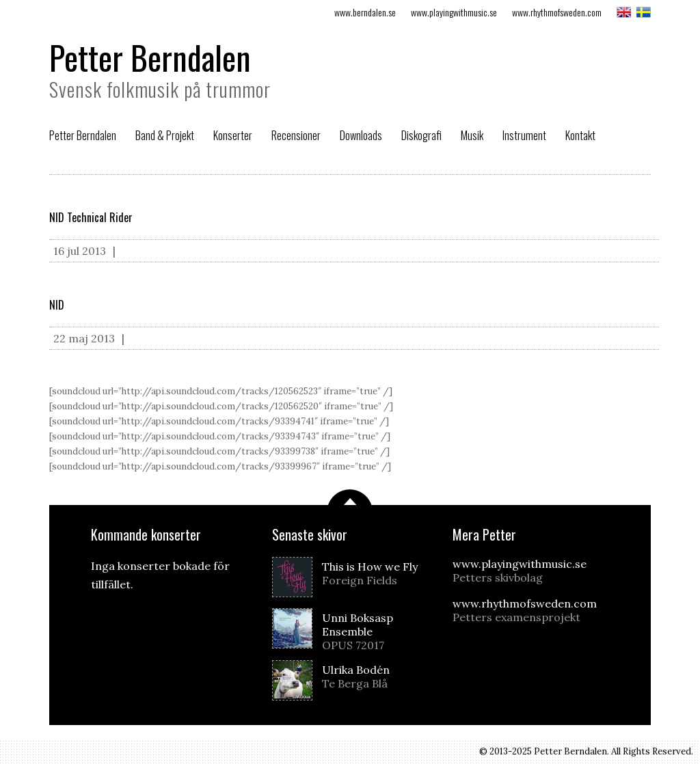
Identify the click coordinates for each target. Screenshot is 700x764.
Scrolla (350, 497)
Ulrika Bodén (375, 677)
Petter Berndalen (150, 57)
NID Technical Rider (91, 217)
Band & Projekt (165, 135)
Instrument (524, 135)
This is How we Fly (375, 573)
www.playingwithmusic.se (454, 12)
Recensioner (296, 135)
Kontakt (580, 135)
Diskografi (421, 135)
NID (57, 305)
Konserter (233, 135)
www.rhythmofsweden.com (557, 12)
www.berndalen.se (365, 12)
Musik (472, 135)
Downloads (361, 135)
